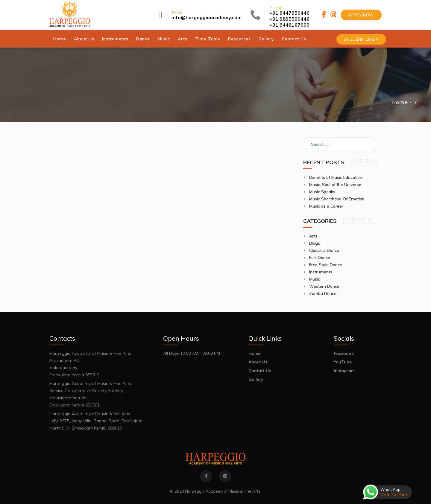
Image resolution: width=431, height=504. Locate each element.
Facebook (344, 353)
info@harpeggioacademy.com (207, 17)
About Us (84, 39)
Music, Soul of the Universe (335, 184)
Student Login (361, 39)
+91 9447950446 (289, 13)
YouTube (343, 362)
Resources (239, 39)
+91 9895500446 (289, 19)
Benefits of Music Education (336, 177)
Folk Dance (320, 257)
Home (60, 39)
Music (164, 39)
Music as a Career (326, 206)
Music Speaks (322, 191)
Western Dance (324, 286)
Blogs (315, 243)
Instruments (115, 39)
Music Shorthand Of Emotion (337, 199)
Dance (143, 39)
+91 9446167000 (289, 25)
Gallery (266, 39)
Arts (183, 39)
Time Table (208, 39)
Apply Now (361, 15)
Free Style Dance (326, 264)
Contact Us (294, 39)
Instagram (344, 370)
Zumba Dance (323, 293)
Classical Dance (324, 250)
